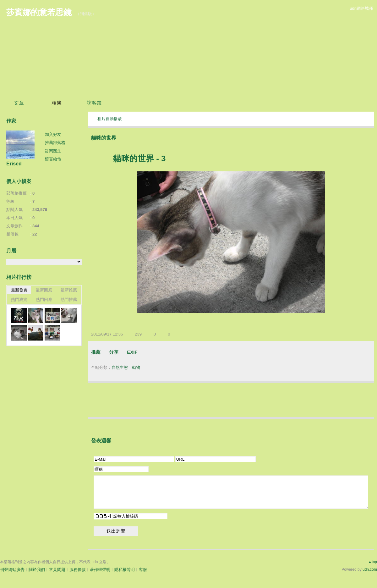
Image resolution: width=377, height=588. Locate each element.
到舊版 (86, 14)
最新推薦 (69, 290)
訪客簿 (94, 103)
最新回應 (44, 290)
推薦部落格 (55, 143)
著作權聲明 (100, 570)
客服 (143, 570)
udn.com (370, 569)
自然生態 (120, 367)
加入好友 (53, 134)
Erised (14, 164)
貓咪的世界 (104, 138)
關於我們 (37, 570)
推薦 (96, 352)
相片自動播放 (110, 119)
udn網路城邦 (361, 8)
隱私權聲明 (125, 570)
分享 (114, 352)
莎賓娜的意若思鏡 (39, 12)
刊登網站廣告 (12, 570)
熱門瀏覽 (19, 300)
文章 (19, 103)
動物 (136, 367)
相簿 (57, 103)
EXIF (132, 352)
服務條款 (78, 570)
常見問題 (57, 570)
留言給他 (53, 159)
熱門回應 (44, 300)
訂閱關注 (53, 151)
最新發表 (19, 290)
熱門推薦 (69, 300)
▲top (372, 562)
